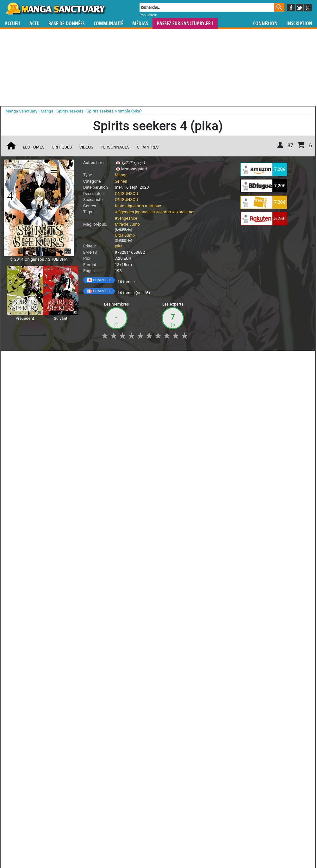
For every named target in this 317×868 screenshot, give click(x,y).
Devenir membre (130, 848)
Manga (56, 9)
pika (119, 246)
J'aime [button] (21, 359)
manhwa (191, 811)
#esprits (163, 212)
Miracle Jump (127, 224)
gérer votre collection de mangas (139, 816)
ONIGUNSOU (126, 194)
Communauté (109, 24)
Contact (194, 848)
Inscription (299, 24)
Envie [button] (112, 359)
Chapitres (148, 147)
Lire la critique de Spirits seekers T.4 (43, 475)
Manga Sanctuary (77, 811)
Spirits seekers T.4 (49, 428)
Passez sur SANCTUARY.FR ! (185, 24)
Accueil (13, 24)
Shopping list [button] (82, 359)
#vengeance (126, 218)
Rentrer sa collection (161, 848)
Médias (140, 24)
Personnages (115, 147)
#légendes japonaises (135, 212)
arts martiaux (149, 206)
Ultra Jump (125, 235)
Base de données (67, 24)
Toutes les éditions (106, 733)
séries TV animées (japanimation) (248, 811)
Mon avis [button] (138, 359)
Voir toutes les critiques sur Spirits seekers (106, 507)
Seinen (121, 181)
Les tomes (34, 147)
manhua (206, 811)
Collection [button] (48, 359)
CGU (182, 848)
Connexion (265, 24)
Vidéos (86, 147)
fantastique (125, 206)
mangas (177, 811)
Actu (34, 24)
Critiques (62, 147)
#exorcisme (183, 212)
